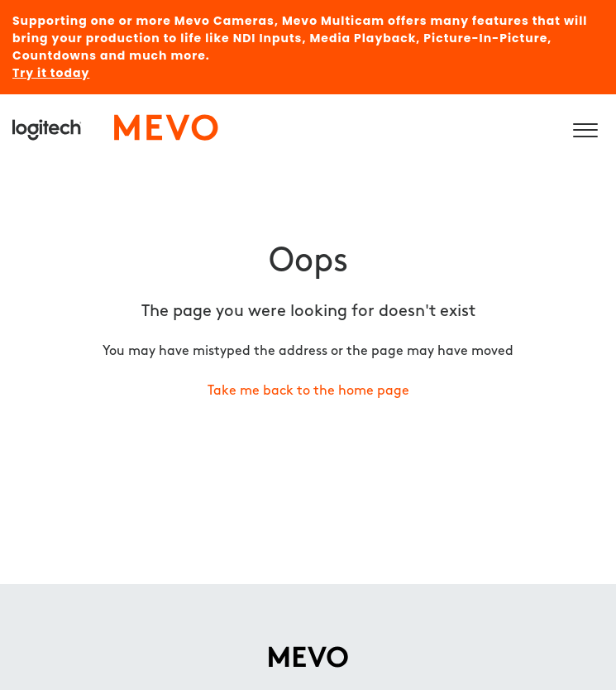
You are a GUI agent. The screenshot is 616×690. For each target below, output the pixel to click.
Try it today (51, 73)
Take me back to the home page (308, 391)
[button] (585, 127)
